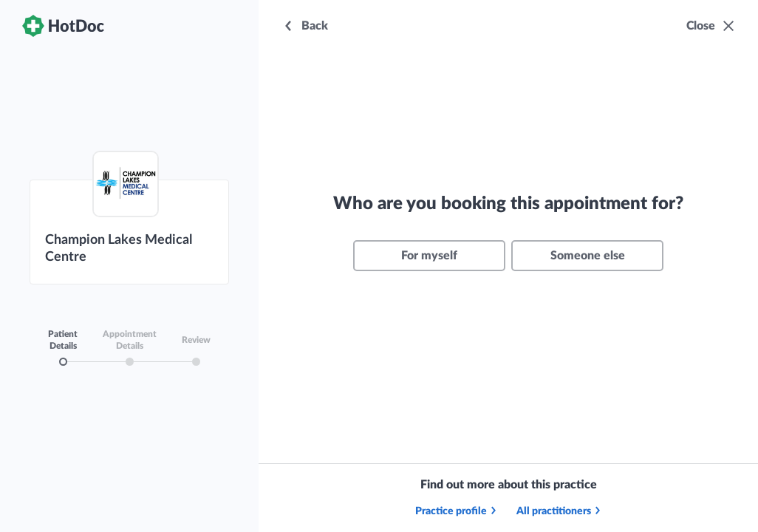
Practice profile (457, 511)
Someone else (588, 256)
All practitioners (559, 511)
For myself (429, 256)
